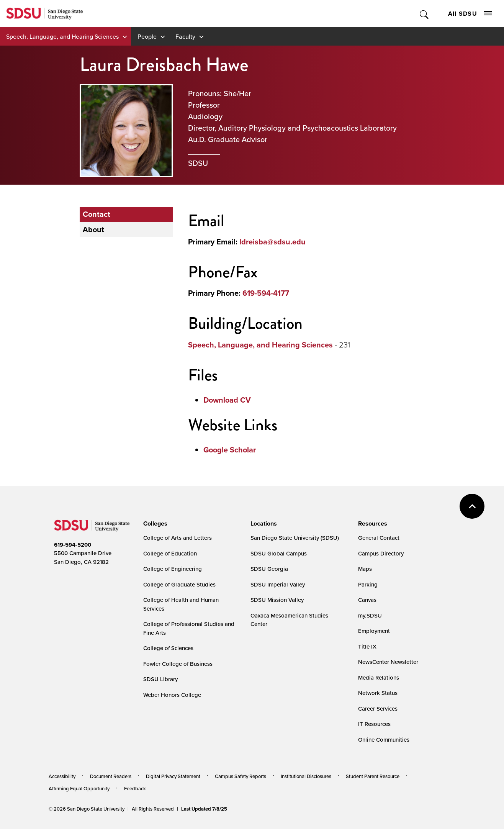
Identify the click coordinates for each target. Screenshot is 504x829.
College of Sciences (168, 648)
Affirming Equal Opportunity (79, 788)
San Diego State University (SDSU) (295, 538)
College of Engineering (173, 569)
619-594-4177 (266, 293)
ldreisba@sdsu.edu (272, 242)
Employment (374, 631)
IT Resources (374, 724)
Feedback (135, 788)
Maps (365, 569)
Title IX (367, 646)
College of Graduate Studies (179, 584)
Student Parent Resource (373, 776)
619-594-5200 (73, 545)
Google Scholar (230, 450)
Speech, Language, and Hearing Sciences (62, 36)
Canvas (367, 600)
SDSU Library (160, 679)
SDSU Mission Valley (277, 600)
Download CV (227, 400)
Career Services (378, 709)
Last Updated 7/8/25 (204, 809)
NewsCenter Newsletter (388, 662)
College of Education (170, 553)
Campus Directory (381, 553)
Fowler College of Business (178, 664)
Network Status (378, 693)
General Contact (379, 538)
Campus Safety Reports (241, 776)
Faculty (185, 36)
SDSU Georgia (269, 569)
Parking (368, 584)
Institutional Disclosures (306, 776)
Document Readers (111, 776)
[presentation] (154, 524)
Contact (97, 214)
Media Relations (379, 677)
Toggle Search (425, 14)
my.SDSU (370, 615)
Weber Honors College (172, 695)
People (147, 36)
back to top (472, 506)
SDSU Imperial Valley (278, 584)
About (93, 229)
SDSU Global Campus (279, 553)
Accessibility (62, 776)
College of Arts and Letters (178, 538)
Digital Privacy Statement (173, 776)
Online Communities (384, 740)
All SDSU (470, 14)
